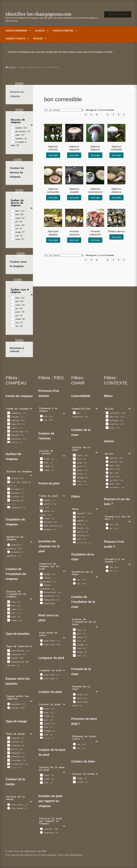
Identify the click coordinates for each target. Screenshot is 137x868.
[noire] (74, 473)
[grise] (74, 466)
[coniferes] (107, 413)
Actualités (40, 31)
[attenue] (41, 522)
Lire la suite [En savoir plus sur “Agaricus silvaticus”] (116, 198)
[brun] (13, 214)
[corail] (8, 427)
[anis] (74, 524)
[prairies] (107, 424)
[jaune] (13, 225)
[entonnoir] (8, 438)
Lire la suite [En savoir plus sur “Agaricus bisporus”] (95, 155)
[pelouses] (107, 420)
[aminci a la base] (41, 504)
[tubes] (13, 135)
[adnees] (41, 574)
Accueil (12, 67)
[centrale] (41, 829)
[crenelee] (8, 745)
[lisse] (8, 767)
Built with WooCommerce (71, 855)
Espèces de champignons (16, 31)
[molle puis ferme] (74, 702)
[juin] (107, 476)
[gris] (13, 221)
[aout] (107, 484)
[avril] (107, 469)
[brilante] (8, 489)
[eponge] (8, 442)
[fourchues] (8, 654)
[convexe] (8, 420)
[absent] (41, 500)
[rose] (13, 235)
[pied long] (41, 678)
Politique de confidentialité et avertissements (31, 855)
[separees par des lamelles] (8, 661)
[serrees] (8, 708)
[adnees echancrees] (41, 585)
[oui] (41, 420)
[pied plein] (41, 644)
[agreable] (74, 513)
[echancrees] (41, 596)
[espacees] (8, 704)
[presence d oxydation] (8, 552)
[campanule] (8, 413)
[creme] (13, 218)
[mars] (107, 465)
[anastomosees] (8, 650)
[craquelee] (8, 507)
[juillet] (107, 480)
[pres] (107, 427)
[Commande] (64, 110)
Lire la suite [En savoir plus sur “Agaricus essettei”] (74, 198)
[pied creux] (41, 640)
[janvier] (107, 458)
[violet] (74, 782)
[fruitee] (74, 535)
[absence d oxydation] (8, 545)
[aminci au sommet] (41, 511)
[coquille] (8, 424)
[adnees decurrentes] (41, 578)
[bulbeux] (41, 529)
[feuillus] (107, 416)
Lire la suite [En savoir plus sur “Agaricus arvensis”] (53, 155)
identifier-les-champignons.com (39, 14)
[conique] (8, 416)
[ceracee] (8, 493)
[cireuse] (8, 496)
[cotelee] (8, 742)
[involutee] (8, 760)
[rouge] (13, 239)
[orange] (13, 232)
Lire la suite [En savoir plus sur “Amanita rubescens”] (95, 240)
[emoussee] (8, 753)
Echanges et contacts (16, 38)
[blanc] (13, 211)
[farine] (74, 531)
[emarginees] (41, 599)
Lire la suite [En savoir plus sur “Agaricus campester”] (116, 155)
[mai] (107, 472)
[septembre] (107, 487)
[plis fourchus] (13, 131)
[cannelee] (8, 738)
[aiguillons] (13, 138)
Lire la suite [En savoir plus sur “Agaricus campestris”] (53, 198)
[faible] (74, 528)
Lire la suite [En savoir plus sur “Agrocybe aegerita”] (53, 240)
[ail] (74, 517)
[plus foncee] (8, 808)
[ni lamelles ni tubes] (13, 142)
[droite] (8, 749)
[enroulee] (8, 756)
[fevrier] (107, 461)
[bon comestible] (74, 413)
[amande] (74, 520)
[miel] (74, 539)
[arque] (41, 518)
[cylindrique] (8, 431)
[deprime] (8, 435)
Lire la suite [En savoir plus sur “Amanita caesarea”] (74, 240)
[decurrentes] (41, 592)
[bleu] (8, 602)
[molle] (74, 698)
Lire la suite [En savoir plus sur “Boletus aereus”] (116, 237)
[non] (41, 416)
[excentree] (41, 832)
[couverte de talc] (8, 500)
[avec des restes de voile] (8, 482)
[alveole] (8, 478)
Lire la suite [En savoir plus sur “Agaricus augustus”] (74, 155)
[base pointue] (41, 525)
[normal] (8, 658)
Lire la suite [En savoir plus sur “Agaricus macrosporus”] (95, 198)
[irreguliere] (8, 764)
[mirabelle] (74, 543)
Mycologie (38, 38)
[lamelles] (13, 128)
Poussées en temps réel (63, 31)
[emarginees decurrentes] (41, 603)
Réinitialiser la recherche (17, 350)
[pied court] (41, 674)
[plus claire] (8, 804)
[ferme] (74, 694)
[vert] (13, 326)
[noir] (13, 228)
